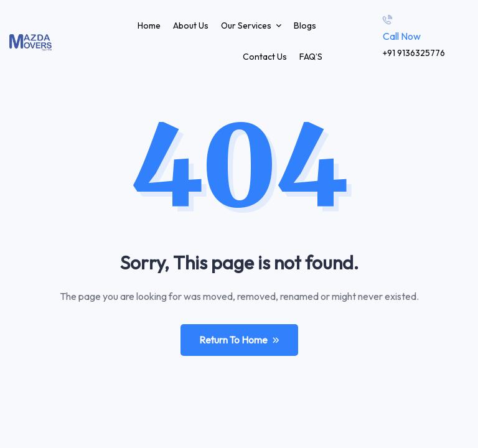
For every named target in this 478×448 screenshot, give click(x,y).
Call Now (402, 36)
